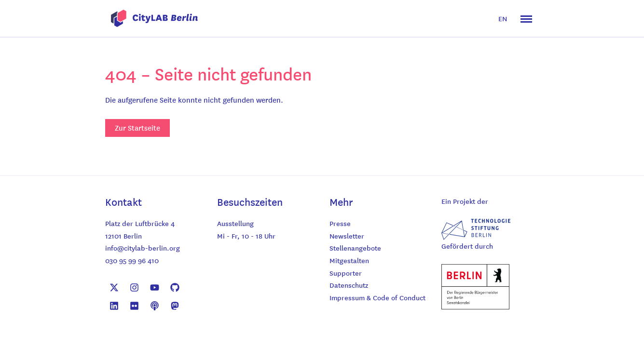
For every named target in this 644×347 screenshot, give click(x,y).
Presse (340, 223)
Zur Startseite (137, 128)
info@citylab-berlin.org (143, 248)
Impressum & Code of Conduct (377, 297)
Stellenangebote (355, 248)
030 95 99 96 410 (132, 260)
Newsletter (347, 236)
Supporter (346, 273)
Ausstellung (235, 223)
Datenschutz (349, 285)
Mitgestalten (349, 260)
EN (503, 18)
